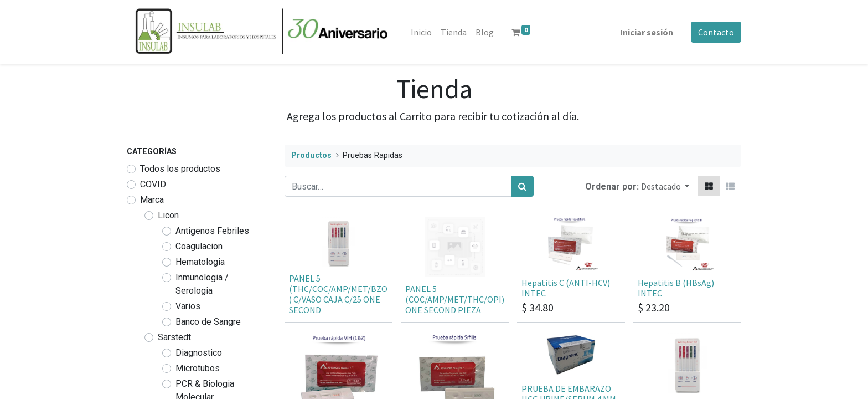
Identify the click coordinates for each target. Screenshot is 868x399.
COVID (153, 184)
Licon (168, 215)
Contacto (716, 32)
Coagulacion (199, 246)
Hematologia (200, 262)
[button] (665, 186)
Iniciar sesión (647, 32)
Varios (188, 306)
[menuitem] (421, 32)
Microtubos (198, 368)
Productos (311, 155)
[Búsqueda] (522, 186)
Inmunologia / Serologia (202, 284)
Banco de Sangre (208, 322)
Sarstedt (174, 337)
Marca (152, 200)
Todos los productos (180, 169)
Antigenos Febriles (212, 231)
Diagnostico (199, 353)
